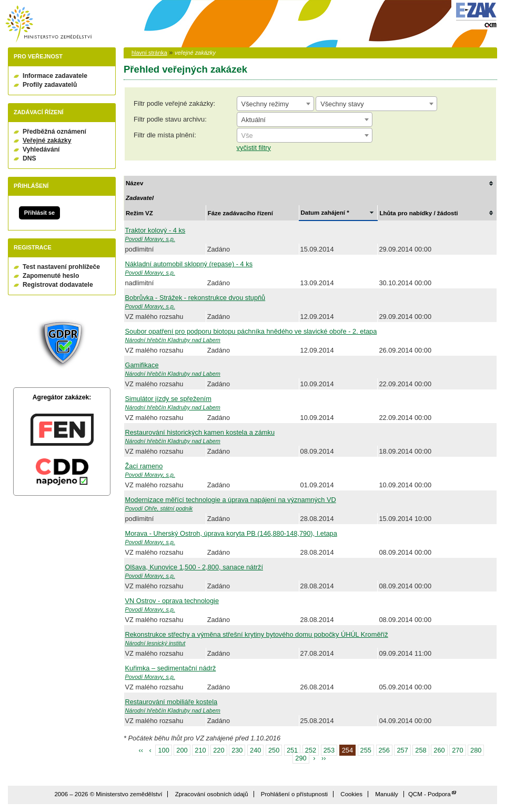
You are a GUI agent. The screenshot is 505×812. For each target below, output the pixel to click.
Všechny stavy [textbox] (342, 104)
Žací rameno (144, 466)
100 (163, 750)
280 (476, 750)
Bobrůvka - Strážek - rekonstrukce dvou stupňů (195, 298)
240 (255, 750)
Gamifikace (142, 365)
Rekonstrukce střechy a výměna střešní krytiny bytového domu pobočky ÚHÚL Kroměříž (257, 634)
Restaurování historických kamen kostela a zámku (200, 432)
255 (366, 750)
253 (329, 750)
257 (402, 750)
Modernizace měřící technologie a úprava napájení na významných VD (231, 500)
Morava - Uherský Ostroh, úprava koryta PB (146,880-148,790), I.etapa (231, 533)
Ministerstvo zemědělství (48, 24)
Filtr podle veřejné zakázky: (174, 103)
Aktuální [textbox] (254, 120)
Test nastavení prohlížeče (61, 267)
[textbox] (305, 136)
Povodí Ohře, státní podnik (159, 508)
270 (457, 750)
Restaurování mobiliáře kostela (171, 702)
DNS (29, 158)
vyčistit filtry (254, 148)
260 (439, 750)
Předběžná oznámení (54, 132)
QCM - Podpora (430, 794)
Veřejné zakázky (47, 141)
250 (274, 750)
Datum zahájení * (325, 213)
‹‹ (141, 750)
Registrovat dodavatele (58, 285)
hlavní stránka (149, 53)
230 (237, 750)
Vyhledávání (41, 149)
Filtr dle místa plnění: (165, 135)
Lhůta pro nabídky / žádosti (418, 213)
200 (182, 750)
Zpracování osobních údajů (212, 794)
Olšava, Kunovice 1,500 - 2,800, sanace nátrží (194, 567)
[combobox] (275, 104)
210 (200, 750)
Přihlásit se (39, 213)
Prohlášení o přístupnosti (294, 794)
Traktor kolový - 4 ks (155, 230)
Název (134, 183)
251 (292, 750)
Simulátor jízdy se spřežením (168, 399)
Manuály (387, 794)
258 (421, 750)
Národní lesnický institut (155, 643)
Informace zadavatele (55, 76)
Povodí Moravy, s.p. (150, 239)
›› (324, 758)
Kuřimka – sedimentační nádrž (171, 668)
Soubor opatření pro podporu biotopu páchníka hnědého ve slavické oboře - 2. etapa (251, 331)
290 (301, 758)
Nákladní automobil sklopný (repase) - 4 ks (189, 264)
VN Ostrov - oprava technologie (172, 601)
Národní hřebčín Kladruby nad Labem (173, 340)
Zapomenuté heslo (51, 276)
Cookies (351, 794)
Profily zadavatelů (50, 85)
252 (311, 750)
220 (219, 750)
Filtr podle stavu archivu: (170, 119)
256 (384, 750)
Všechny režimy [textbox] (265, 104)
